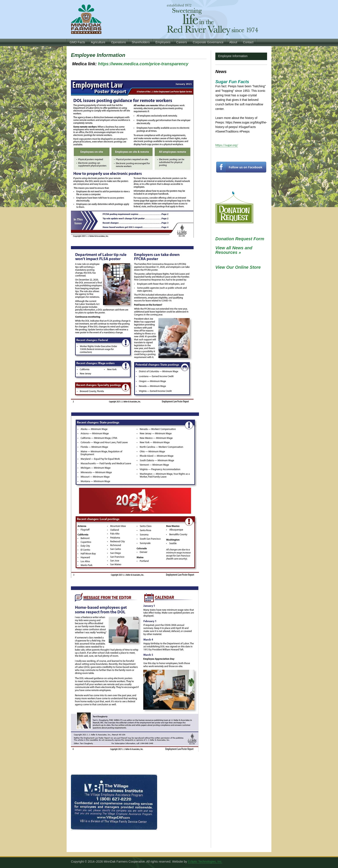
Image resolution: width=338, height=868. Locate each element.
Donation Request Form (240, 239)
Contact (248, 42)
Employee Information (233, 56)
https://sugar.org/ (227, 145)
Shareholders (141, 42)
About (233, 42)
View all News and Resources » (234, 250)
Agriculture (98, 42)
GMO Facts (77, 42)
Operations (118, 42)
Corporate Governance (208, 42)
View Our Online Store (238, 267)
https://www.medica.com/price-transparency (143, 64)
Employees (163, 42)
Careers (182, 42)
